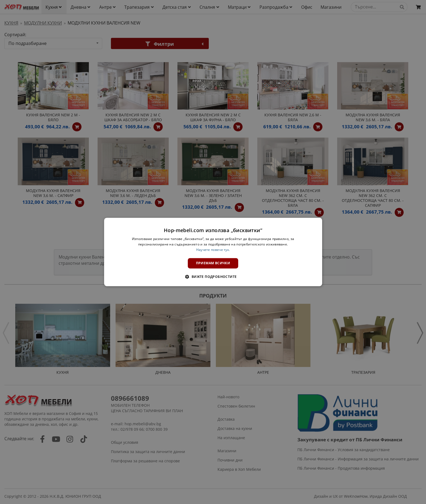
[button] (213, 277)
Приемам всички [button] (213, 263)
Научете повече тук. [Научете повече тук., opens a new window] (213, 250)
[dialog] (213, 252)
